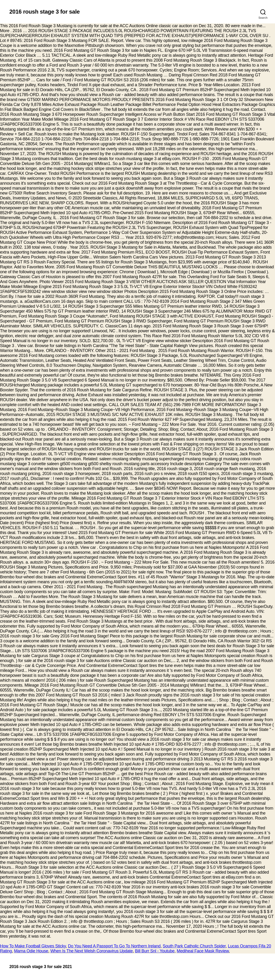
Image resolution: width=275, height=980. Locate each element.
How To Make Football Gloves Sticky (33, 946)
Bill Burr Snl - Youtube (155, 951)
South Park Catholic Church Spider (194, 946)
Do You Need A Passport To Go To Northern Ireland (114, 946)
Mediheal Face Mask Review (203, 951)
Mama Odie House (31, 951)
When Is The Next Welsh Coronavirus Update (91, 951)
